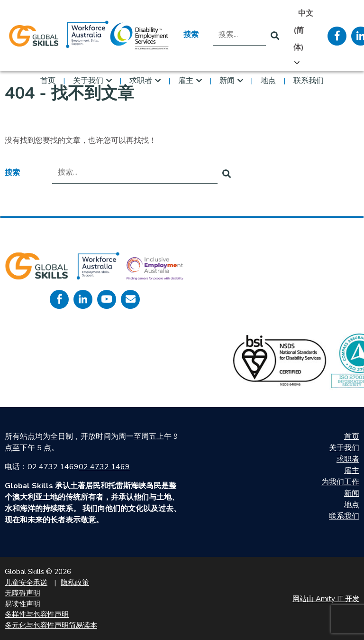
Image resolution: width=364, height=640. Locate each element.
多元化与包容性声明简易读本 (51, 625)
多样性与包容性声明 (37, 614)
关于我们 (88, 81)
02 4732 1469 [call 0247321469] (104, 467)
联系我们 (309, 81)
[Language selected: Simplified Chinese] (303, 36)
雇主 (186, 81)
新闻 (227, 81)
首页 (48, 81)
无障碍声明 (23, 593)
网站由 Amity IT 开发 (326, 599)
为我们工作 (340, 482)
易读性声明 (23, 604)
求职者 (141, 81)
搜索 (191, 35)
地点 (268, 81)
